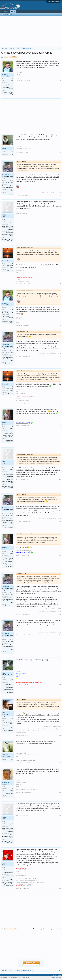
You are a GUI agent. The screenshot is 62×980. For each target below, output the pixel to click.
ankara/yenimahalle (9, 872)
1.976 (12, 759)
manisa (12, 790)
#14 (60, 635)
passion (4, 148)
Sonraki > (14, 57)
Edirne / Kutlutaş (9, 183)
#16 (60, 735)
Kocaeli (12, 81)
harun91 (4, 422)
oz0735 (4, 863)
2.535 (12, 221)
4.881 (12, 679)
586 (12, 427)
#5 (60, 284)
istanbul (12, 429)
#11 (60, 521)
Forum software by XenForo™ (15, 978)
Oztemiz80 (5, 261)
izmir (12, 153)
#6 (60, 325)
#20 (60, 889)
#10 (60, 480)
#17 (60, 763)
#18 (60, 792)
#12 (60, 555)
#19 (60, 815)
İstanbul (11, 223)
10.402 (12, 181)
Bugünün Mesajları (7, 14)
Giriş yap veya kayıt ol (53, 2)
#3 (60, 196)
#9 (60, 426)
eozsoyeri (5, 755)
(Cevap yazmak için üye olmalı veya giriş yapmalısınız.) (47, 929)
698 (12, 264)
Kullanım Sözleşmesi (56, 978)
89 (13, 79)
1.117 (12, 151)
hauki (4, 713)
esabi (4, 673)
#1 (60, 81)
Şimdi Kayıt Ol (31, 963)
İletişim (54, 975)
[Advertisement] (31, 31)
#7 (60, 356)
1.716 (12, 719)
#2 (60, 153)
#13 (60, 614)
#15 (60, 685)
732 (12, 869)
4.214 (12, 788)
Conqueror (5, 175)
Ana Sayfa (5, 12)
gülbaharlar (6, 782)
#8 (60, 403)
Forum (13, 12)
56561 (4, 215)
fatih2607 (5, 74)
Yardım (59, 975)
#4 (60, 213)
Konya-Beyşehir (10, 266)
